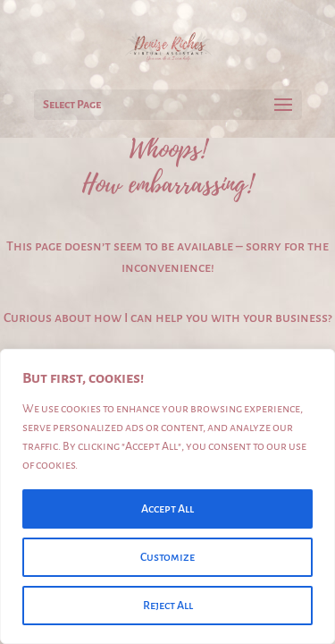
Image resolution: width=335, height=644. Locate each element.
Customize (167, 557)
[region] (167, 496)
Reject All (168, 606)
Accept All (167, 509)
